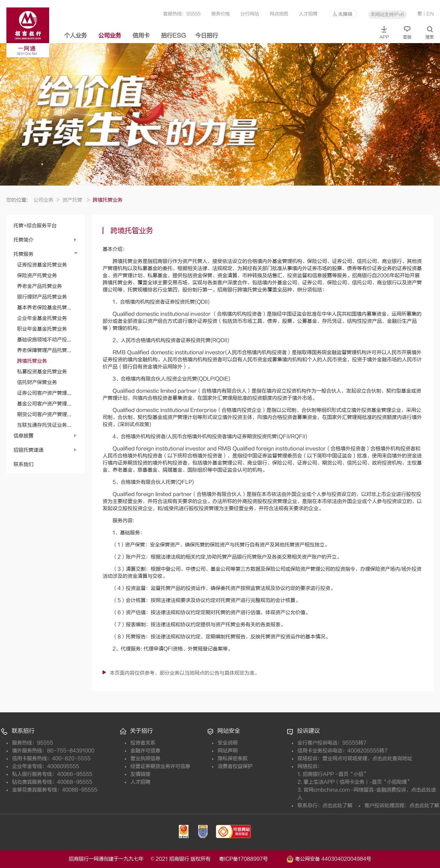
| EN (429, 14)
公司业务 (110, 36)
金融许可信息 (145, 751)
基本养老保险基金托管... (44, 308)
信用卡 (141, 36)
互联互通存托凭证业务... (44, 425)
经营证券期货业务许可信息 (160, 766)
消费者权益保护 (235, 766)
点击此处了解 (337, 805)
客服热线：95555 (182, 14)
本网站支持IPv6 (387, 14)
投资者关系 (143, 743)
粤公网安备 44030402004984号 (329, 858)
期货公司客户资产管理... (44, 414)
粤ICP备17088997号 (252, 859)
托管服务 (24, 254)
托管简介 (24, 240)
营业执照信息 (145, 758)
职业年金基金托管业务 (42, 329)
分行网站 (250, 14)
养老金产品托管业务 (40, 286)
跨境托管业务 (32, 361)
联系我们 (24, 464)
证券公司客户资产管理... (44, 393)
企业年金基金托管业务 (42, 318)
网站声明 (228, 751)
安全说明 (228, 743)
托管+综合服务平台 (35, 226)
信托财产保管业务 (37, 382)
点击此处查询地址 (392, 758)
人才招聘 (308, 14)
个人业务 (76, 36)
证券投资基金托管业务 (42, 265)
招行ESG (174, 36)
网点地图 (279, 14)
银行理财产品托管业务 (42, 297)
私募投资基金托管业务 (42, 372)
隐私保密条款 (233, 758)
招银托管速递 (29, 450)
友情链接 (140, 774)
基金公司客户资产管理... (44, 404)
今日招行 (207, 36)
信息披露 (24, 436)
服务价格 (221, 14)
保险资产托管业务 (37, 276)
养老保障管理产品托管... (44, 350)
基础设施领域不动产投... (44, 340)
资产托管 (76, 200)
